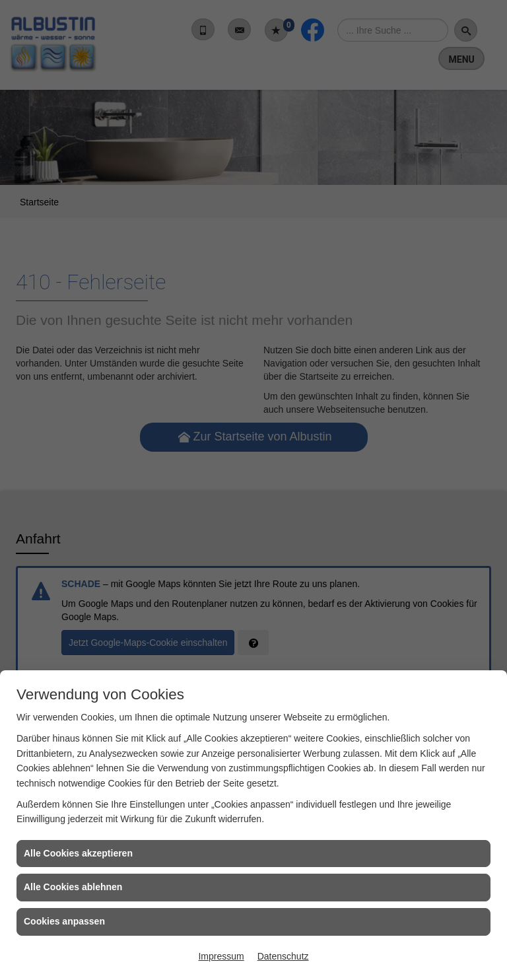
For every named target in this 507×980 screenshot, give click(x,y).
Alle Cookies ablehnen (73, 887)
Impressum (221, 956)
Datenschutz (283, 956)
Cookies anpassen (64, 921)
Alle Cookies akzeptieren (78, 853)
